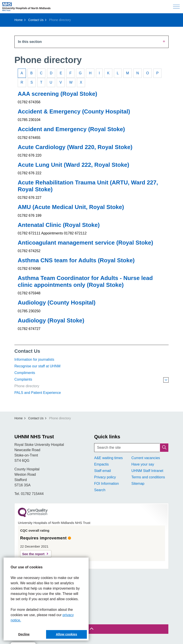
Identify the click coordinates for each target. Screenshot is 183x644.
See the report (33, 554)
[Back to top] (91, 629)
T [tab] (41, 82)
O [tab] (148, 73)
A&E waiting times (108, 458)
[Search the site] (131, 448)
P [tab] (157, 73)
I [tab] (99, 73)
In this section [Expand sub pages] (91, 42)
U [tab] (51, 82)
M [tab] (128, 73)
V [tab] (61, 82)
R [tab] (22, 82)
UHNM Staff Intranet (147, 471)
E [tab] (61, 73)
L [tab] (118, 73)
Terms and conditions (148, 477)
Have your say (143, 464)
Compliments (25, 373)
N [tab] (138, 73)
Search (100, 490)
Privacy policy (105, 477)
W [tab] (71, 82)
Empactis (101, 464)
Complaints (23, 379)
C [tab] (41, 73)
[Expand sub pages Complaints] (166, 380)
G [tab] (80, 73)
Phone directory (27, 386)
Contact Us (27, 351)
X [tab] (81, 82)
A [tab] (22, 73)
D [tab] (51, 73)
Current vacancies (146, 458)
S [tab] (32, 82)
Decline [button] (24, 634)
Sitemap (138, 484)
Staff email (102, 471)
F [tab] (70, 73)
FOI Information (106, 484)
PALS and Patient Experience (38, 393)
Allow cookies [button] (66, 634)
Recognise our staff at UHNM (37, 366)
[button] (164, 448)
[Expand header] (176, 7)
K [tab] (108, 73)
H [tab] (90, 73)
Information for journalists (34, 359)
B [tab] (32, 73)
